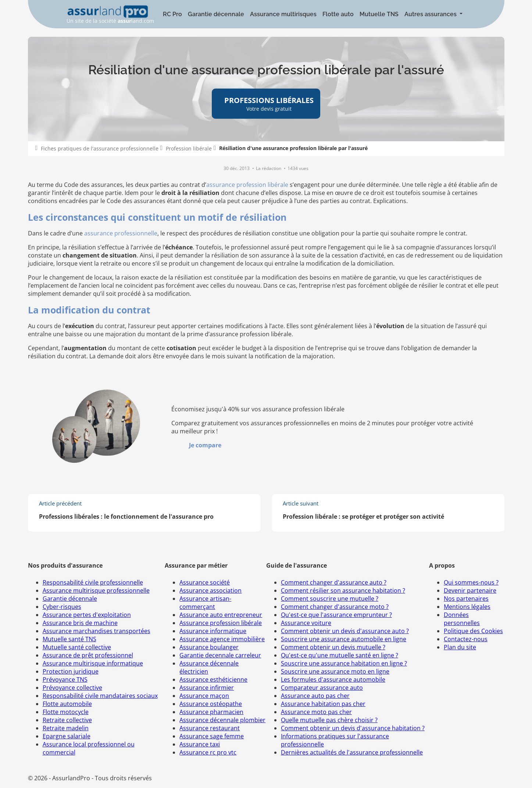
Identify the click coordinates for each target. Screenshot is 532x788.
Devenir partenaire (470, 590)
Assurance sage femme (212, 736)
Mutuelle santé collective (77, 647)
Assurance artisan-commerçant (205, 603)
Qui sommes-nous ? (471, 582)
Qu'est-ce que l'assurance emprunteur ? (336, 615)
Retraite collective (67, 720)
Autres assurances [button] (431, 14)
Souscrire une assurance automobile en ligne (344, 639)
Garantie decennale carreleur (220, 655)
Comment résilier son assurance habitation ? (343, 590)
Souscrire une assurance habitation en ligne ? (344, 663)
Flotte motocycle (66, 712)
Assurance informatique (213, 631)
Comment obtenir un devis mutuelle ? (333, 647)
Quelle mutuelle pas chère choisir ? (329, 720)
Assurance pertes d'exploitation (87, 615)
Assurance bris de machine (80, 623)
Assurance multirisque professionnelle (96, 590)
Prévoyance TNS (65, 679)
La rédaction (269, 168)
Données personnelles (462, 619)
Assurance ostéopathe (211, 704)
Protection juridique (71, 671)
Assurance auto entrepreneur (221, 615)
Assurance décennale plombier (222, 720)
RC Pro (172, 14)
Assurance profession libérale (221, 623)
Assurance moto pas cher (316, 712)
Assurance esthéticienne (213, 679)
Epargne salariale (67, 736)
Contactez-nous (466, 639)
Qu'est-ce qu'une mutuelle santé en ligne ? (340, 655)
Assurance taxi (200, 744)
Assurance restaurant (210, 728)
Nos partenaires (466, 599)
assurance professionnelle (121, 233)
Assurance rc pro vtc (208, 752)
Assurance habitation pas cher (323, 704)
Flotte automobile (67, 704)
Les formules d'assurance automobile (333, 679)
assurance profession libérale (247, 185)
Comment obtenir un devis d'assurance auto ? (345, 631)
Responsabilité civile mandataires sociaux (100, 696)
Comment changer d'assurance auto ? (334, 582)
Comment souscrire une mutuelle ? (330, 599)
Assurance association (210, 590)
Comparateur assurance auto (322, 688)
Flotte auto (338, 14)
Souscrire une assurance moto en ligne (335, 671)
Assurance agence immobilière (222, 639)
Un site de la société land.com (110, 15)
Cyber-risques (62, 607)
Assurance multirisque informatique (93, 663)
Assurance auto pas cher (315, 696)
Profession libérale (189, 148)
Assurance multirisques (283, 14)
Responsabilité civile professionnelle (93, 582)
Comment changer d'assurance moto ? (335, 607)
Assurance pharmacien (211, 712)
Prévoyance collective (72, 688)
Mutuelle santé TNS (69, 639)
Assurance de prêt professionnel (88, 655)
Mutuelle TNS (379, 14)
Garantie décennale (216, 14)
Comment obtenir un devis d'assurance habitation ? (353, 728)
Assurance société (205, 582)
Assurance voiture (306, 623)
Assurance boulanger (209, 647)
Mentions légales (467, 607)
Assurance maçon (204, 696)
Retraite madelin (66, 728)
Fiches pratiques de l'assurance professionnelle (100, 148)
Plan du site (460, 647)
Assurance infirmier (207, 688)
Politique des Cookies (473, 631)
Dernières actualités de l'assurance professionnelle (352, 752)
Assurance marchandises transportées (97, 631)
